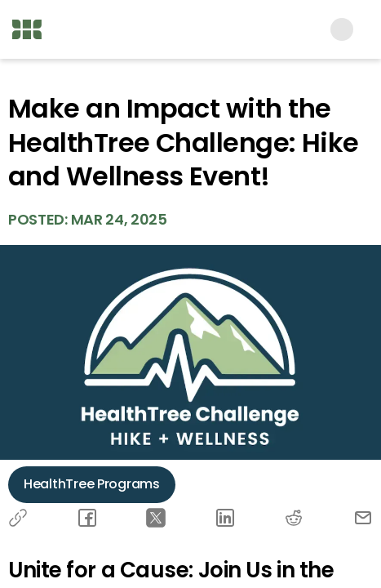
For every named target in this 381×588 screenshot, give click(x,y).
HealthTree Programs (92, 484)
